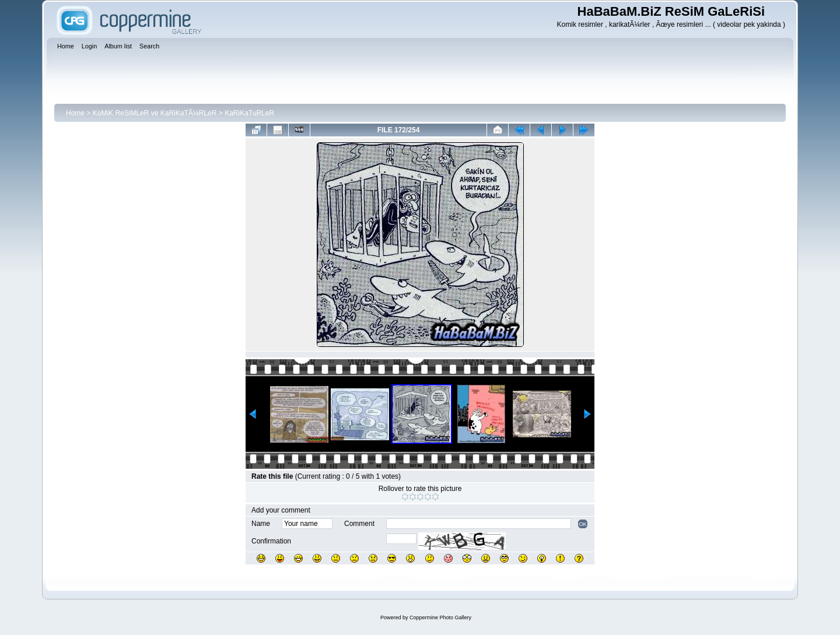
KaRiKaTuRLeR (249, 113)
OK (583, 524)
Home (75, 113)
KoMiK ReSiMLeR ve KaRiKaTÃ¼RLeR (155, 113)
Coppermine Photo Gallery (440, 618)
